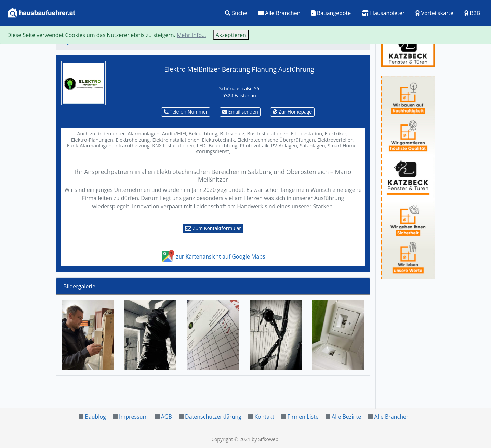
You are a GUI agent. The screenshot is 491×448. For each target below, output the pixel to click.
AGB (167, 417)
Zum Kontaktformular (213, 228)
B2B (472, 13)
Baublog (95, 417)
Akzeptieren (231, 35)
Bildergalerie (79, 286)
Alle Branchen (279, 13)
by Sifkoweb (265, 439)
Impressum (133, 417)
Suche (236, 13)
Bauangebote (331, 13)
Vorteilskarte (434, 13)
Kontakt (264, 417)
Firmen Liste (303, 417)
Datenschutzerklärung (213, 417)
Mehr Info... (191, 35)
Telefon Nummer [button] (186, 112)
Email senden (240, 112)
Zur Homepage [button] (292, 112)
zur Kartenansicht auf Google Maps (213, 256)
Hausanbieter (383, 13)
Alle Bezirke (346, 417)
